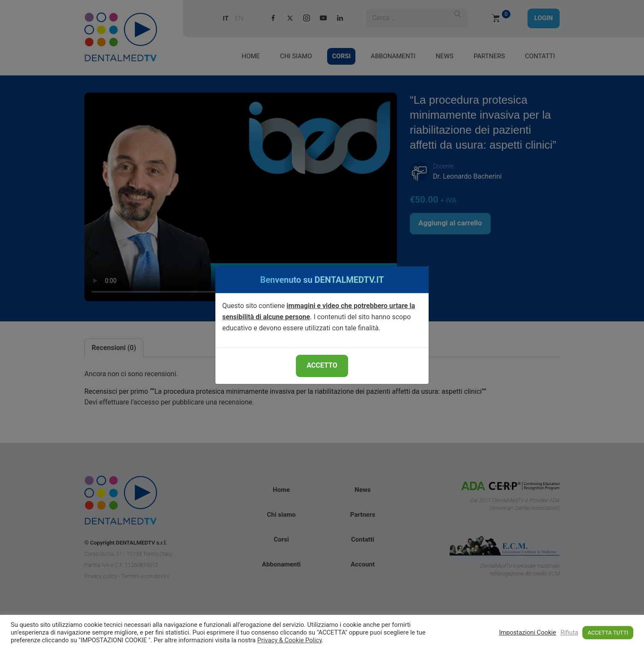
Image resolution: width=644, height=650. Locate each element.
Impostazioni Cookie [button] (527, 632)
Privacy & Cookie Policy (290, 640)
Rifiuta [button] (569, 632)
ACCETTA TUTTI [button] (608, 633)
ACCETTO (322, 365)
